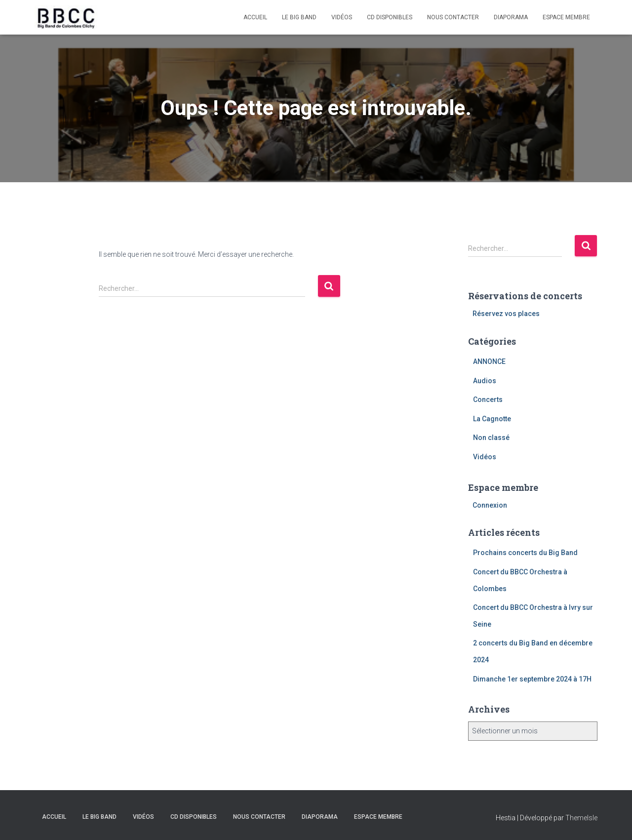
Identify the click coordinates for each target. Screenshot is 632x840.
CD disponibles (390, 17)
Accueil (255, 17)
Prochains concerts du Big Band (525, 553)
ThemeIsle (581, 818)
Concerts (488, 400)
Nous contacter (453, 17)
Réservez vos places (506, 314)
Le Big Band (299, 17)
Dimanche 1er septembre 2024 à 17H (532, 679)
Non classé (491, 438)
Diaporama (511, 17)
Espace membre (566, 17)
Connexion (490, 505)
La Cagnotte (492, 419)
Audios (485, 381)
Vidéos (342, 17)
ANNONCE (489, 361)
